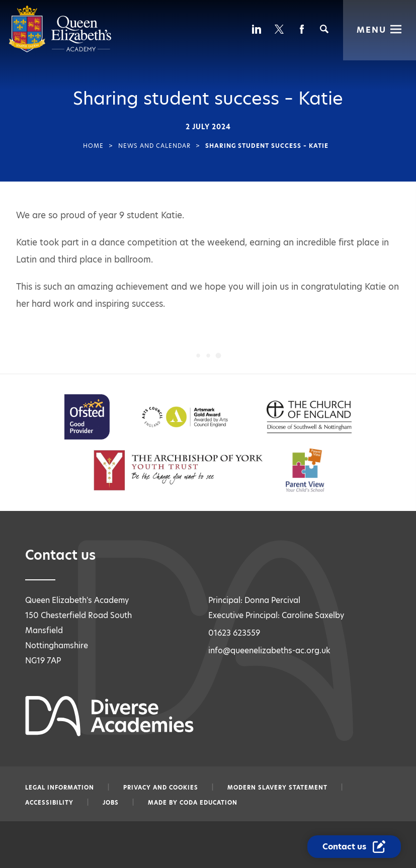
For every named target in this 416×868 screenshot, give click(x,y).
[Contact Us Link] (355, 847)
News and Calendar (154, 146)
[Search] (324, 29)
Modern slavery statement (277, 788)
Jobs (111, 803)
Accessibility (49, 803)
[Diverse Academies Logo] (60, 50)
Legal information (60, 788)
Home (93, 146)
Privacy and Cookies (161, 788)
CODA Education (209, 803)
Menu (371, 29)
